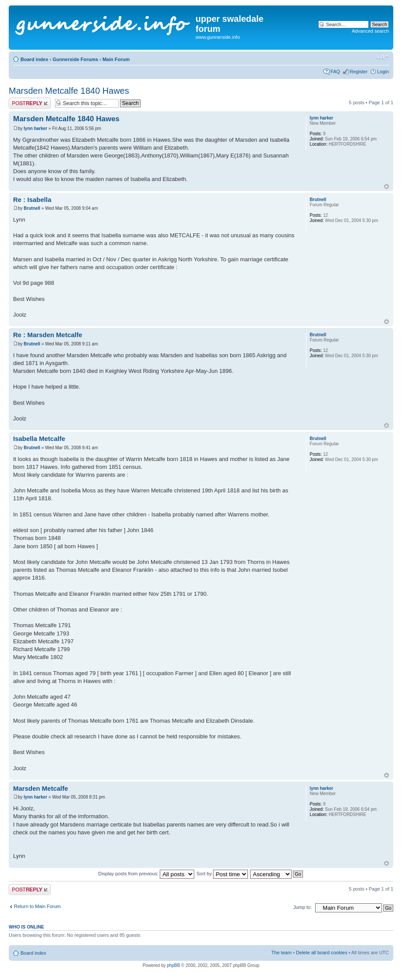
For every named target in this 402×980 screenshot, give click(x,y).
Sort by (222, 874)
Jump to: (302, 907)
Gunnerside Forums (75, 59)
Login (383, 72)
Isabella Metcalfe (39, 439)
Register (359, 72)
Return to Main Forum (37, 906)
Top (387, 186)
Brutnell (32, 208)
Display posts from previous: (146, 874)
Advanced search (370, 31)
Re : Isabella (32, 200)
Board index (34, 59)
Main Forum (116, 59)
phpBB (173, 965)
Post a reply (30, 103)
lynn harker (35, 128)
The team (282, 953)
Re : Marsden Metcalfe (48, 335)
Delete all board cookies (321, 953)
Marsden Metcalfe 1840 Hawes (69, 91)
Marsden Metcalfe (41, 788)
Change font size (383, 58)
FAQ (335, 72)
